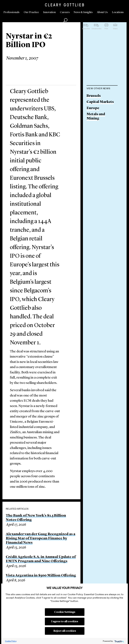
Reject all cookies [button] (65, 631)
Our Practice (31, 12)
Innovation (49, 12)
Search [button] (65, 20)
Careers (65, 12)
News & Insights (83, 12)
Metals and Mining (96, 117)
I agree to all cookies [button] (65, 621)
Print (106, 29)
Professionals (11, 12)
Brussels (94, 96)
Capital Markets (100, 102)
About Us (102, 12)
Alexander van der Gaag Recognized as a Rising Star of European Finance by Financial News (41, 538)
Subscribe (86, 29)
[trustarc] (119, 641)
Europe (93, 108)
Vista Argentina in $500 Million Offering (41, 576)
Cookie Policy (11, 641)
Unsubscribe (96, 29)
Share (115, 29)
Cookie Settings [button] (65, 612)
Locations (118, 12)
